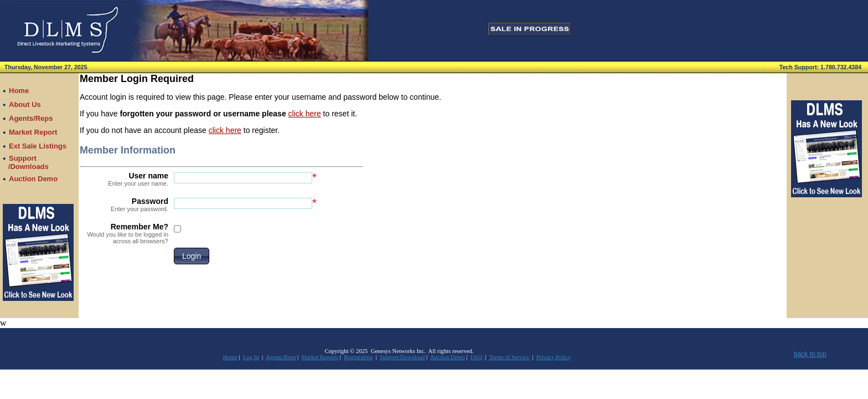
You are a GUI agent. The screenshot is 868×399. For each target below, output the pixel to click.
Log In (251, 357)
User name (124, 179)
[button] (192, 256)
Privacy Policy (554, 357)
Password (124, 204)
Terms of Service (510, 357)
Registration (358, 357)
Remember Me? (124, 233)
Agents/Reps (281, 357)
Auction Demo (448, 357)
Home (230, 357)
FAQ (477, 357)
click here (305, 114)
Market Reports (320, 357)
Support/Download (402, 357)
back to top (810, 354)
